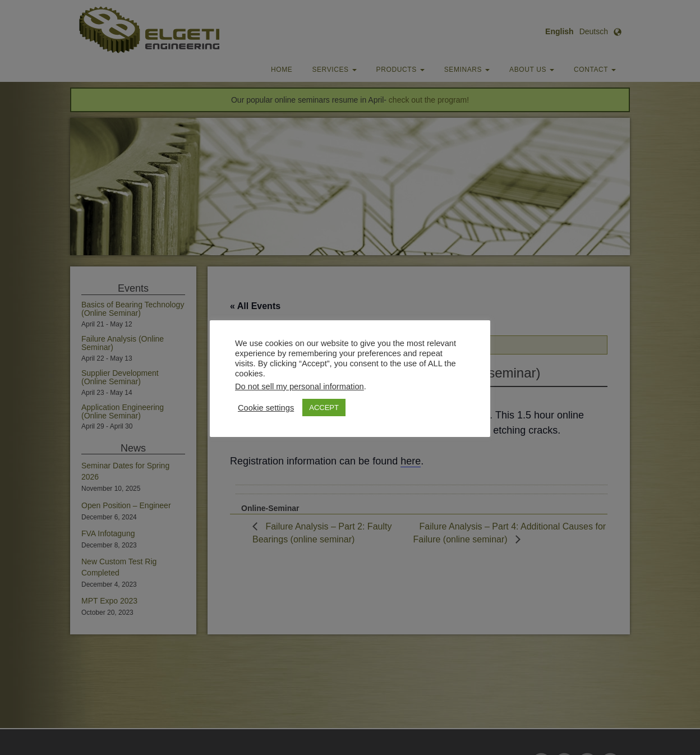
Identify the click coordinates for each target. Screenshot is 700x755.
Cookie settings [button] (266, 408)
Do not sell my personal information (300, 386)
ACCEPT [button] (324, 408)
